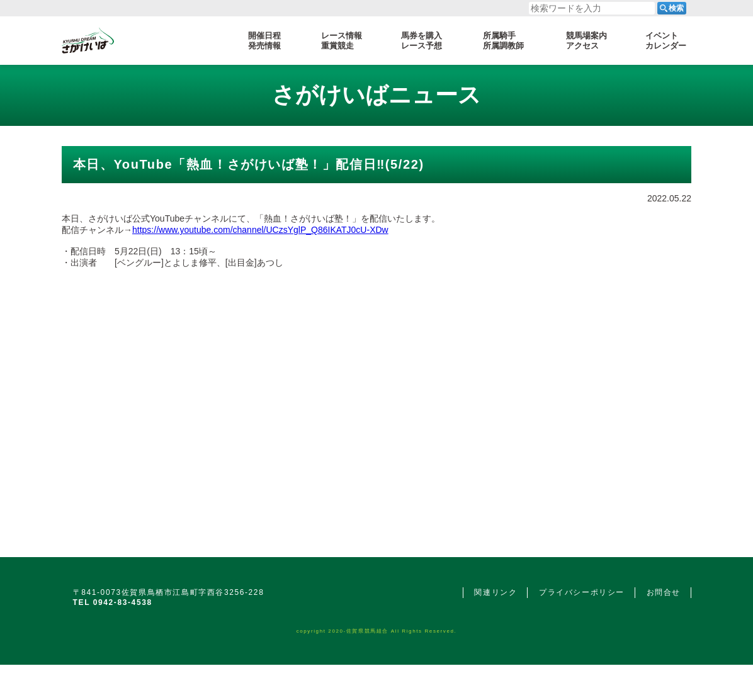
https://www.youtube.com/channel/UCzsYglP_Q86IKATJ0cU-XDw (260, 230)
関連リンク (495, 592)
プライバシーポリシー (582, 592)
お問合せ (664, 592)
